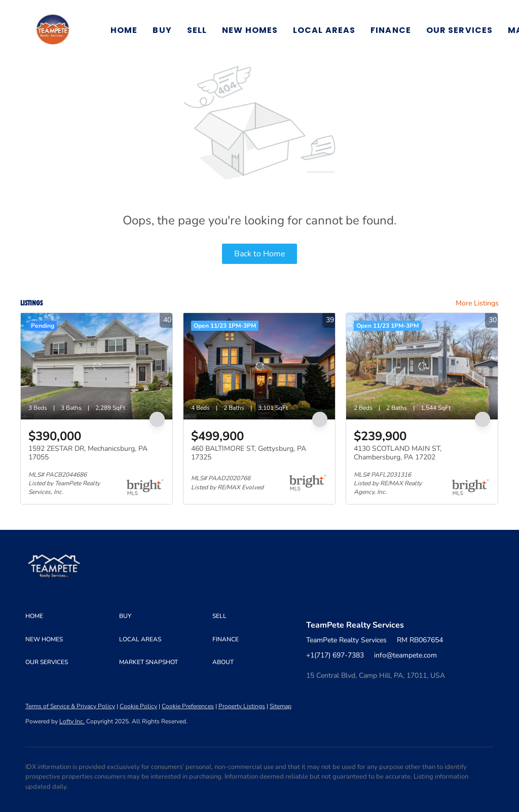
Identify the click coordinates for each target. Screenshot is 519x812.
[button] (53, 30)
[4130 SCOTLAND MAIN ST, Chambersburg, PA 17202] (422, 366)
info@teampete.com (405, 655)
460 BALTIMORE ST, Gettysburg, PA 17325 (249, 453)
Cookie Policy (138, 706)
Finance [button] (391, 30)
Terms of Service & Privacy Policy (70, 706)
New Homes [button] (250, 30)
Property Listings (242, 706)
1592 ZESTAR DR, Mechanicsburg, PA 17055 (88, 453)
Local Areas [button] (324, 30)
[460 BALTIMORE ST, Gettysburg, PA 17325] (259, 366)
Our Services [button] (459, 30)
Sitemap (281, 706)
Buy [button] (162, 30)
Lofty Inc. (72, 721)
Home (124, 30)
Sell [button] (197, 30)
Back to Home (260, 254)
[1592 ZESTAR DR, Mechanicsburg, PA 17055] (97, 366)
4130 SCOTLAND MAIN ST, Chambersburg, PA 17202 (398, 453)
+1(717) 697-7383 (335, 655)
